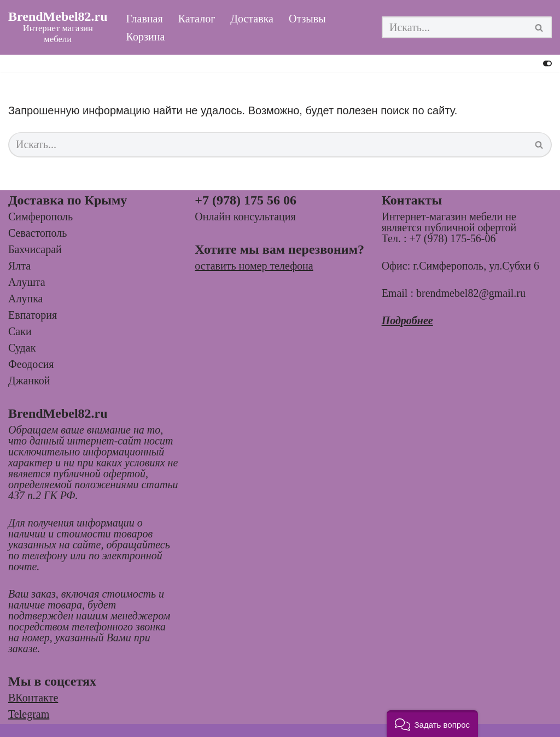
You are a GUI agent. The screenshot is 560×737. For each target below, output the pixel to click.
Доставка (252, 19)
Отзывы (307, 19)
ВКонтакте (33, 698)
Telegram (29, 714)
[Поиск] (454, 27)
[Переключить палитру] (547, 63)
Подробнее (407, 320)
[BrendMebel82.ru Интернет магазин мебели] (58, 27)
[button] (432, 724)
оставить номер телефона (254, 266)
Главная (145, 19)
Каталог (197, 19)
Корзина (146, 37)
